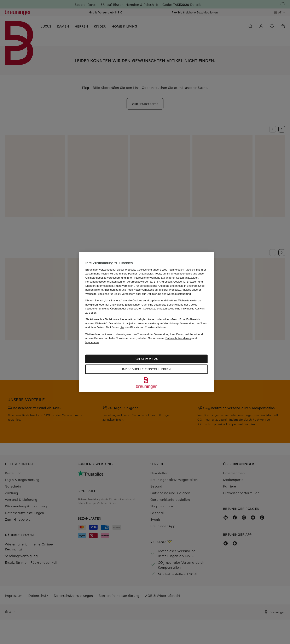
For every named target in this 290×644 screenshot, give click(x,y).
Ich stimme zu (146, 359)
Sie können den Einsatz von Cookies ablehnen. (137, 327)
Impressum (92, 342)
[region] (146, 322)
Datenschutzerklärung (179, 338)
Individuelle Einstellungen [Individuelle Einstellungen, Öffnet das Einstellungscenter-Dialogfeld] (146, 369)
